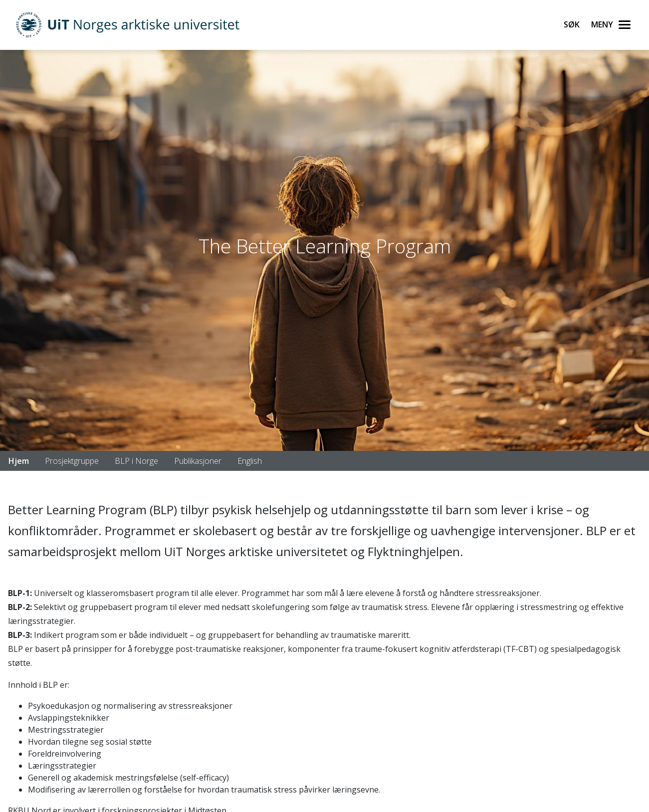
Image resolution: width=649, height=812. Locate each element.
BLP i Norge (136, 461)
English (250, 461)
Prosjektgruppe (72, 461)
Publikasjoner (198, 461)
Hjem (19, 461)
